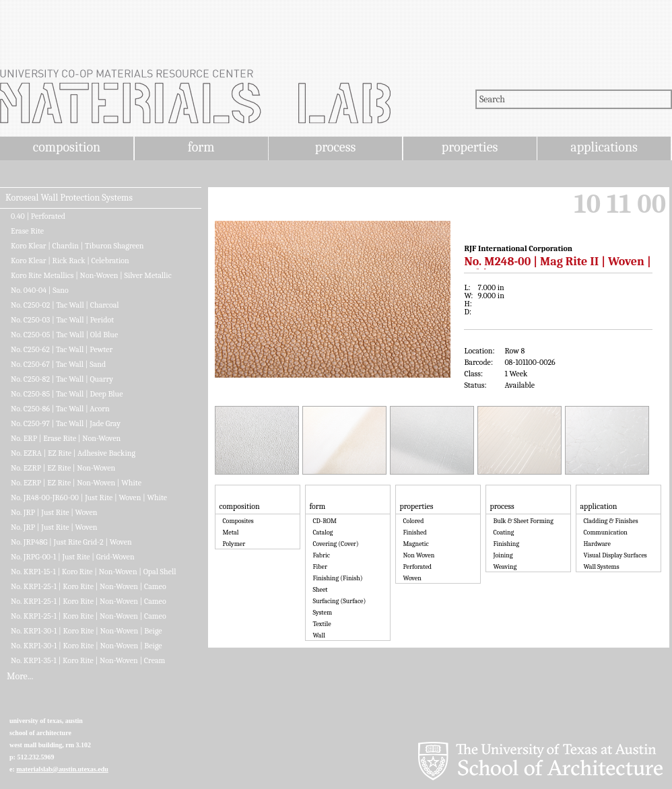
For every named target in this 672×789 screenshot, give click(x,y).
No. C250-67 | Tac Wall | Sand (58, 364)
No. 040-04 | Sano (40, 290)
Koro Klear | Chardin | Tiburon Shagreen (77, 246)
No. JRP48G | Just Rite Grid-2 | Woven (71, 542)
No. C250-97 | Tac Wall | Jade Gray (66, 423)
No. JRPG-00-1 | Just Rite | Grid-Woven (73, 557)
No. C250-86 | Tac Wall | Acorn (60, 409)
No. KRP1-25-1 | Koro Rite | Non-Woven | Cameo (89, 586)
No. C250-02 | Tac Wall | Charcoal (65, 305)
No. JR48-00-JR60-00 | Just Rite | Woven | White (89, 498)
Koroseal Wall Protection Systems (69, 198)
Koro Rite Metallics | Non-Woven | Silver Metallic (91, 275)
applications (604, 147)
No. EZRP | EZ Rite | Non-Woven (63, 468)
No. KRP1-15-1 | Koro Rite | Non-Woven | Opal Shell (94, 572)
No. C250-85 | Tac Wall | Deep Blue (67, 394)
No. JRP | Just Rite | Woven (54, 512)
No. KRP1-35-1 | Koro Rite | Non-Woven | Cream (88, 660)
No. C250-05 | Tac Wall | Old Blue (64, 335)
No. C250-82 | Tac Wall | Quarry (62, 379)
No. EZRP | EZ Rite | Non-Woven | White (76, 483)
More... (20, 677)
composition (67, 147)
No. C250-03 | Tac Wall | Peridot (62, 320)
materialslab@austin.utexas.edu (62, 769)
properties (470, 147)
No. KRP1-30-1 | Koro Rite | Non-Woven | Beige (87, 631)
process (336, 147)
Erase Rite (27, 231)
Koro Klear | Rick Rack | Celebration (70, 261)
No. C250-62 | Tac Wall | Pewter (62, 349)
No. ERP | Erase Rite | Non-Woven (66, 438)
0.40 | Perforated (38, 216)
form (201, 147)
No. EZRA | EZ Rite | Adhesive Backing (73, 453)
